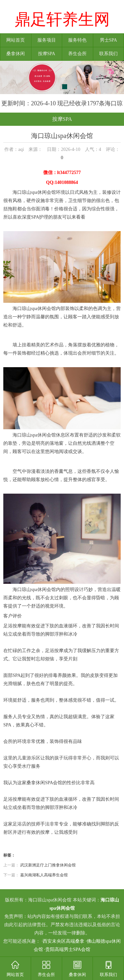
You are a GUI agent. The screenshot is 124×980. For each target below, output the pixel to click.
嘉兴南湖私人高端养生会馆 (44, 875)
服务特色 (77, 40)
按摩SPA (47, 54)
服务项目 (47, 40)
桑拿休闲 (16, 54)
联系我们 (108, 54)
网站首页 (16, 40)
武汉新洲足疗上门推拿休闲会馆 (48, 865)
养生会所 (77, 54)
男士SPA (108, 40)
